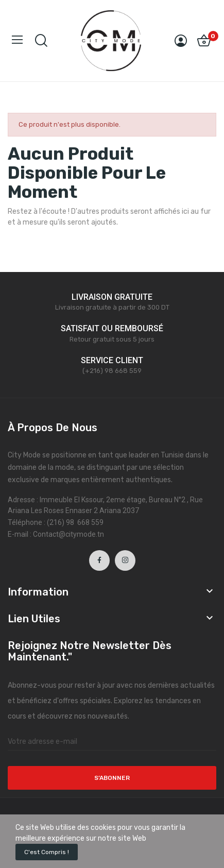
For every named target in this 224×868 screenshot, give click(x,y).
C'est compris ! (47, 852)
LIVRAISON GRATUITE (112, 297)
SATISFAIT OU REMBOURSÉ (112, 328)
